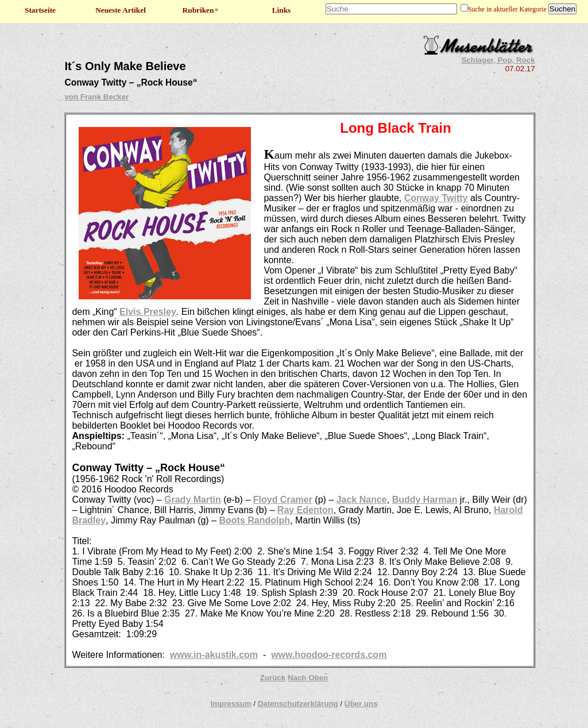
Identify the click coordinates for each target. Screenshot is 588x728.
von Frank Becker (96, 97)
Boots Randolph (254, 520)
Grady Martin (193, 500)
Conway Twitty (436, 198)
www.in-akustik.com (214, 655)
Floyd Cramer (283, 500)
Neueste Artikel (121, 10)
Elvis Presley (148, 312)
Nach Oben (308, 678)
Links (282, 10)
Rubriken (201, 10)
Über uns (361, 704)
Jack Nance (362, 500)
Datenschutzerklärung (298, 704)
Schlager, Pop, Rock (498, 60)
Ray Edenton (305, 510)
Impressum (231, 704)
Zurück (273, 678)
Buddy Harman (425, 500)
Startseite (40, 10)
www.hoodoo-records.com (329, 655)
